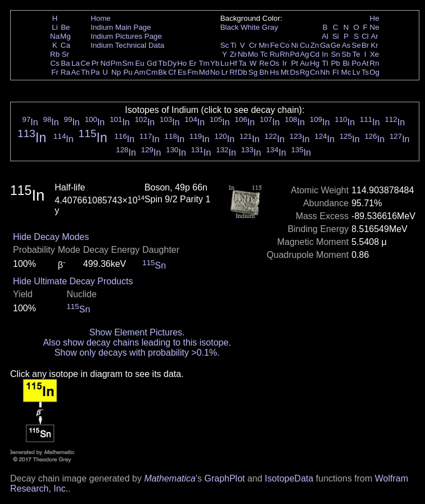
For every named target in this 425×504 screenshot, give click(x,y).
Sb (346, 54)
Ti (234, 45)
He (375, 18)
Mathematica (170, 478)
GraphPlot (224, 478)
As (346, 45)
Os (275, 63)
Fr (55, 72)
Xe (374, 54)
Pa (95, 72)
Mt (285, 72)
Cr (253, 45)
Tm (204, 63)
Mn (264, 45)
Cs (55, 63)
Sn (336, 54)
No (215, 72)
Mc (346, 72)
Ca (65, 45)
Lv (356, 72)
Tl (325, 63)
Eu (139, 63)
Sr (65, 54)
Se (356, 45)
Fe (274, 45)
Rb (55, 54)
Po (356, 63)
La (76, 63)
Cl (365, 36)
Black (230, 27)
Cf (172, 72)
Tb (162, 63)
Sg (253, 72)
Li (55, 27)
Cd (315, 54)
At (365, 63)
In (325, 54)
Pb (336, 63)
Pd (295, 54)
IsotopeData (289, 478)
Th (85, 72)
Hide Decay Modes (51, 237)
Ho (182, 63)
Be (65, 27)
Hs (274, 72)
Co (285, 45)
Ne (375, 27)
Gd (152, 63)
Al (325, 36)
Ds (295, 72)
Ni (295, 45)
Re (264, 63)
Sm (128, 63)
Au (304, 63)
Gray (270, 27)
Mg (65, 36)
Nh (325, 72)
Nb (243, 54)
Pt (295, 63)
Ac (76, 72)
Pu (128, 72)
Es (182, 72)
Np (116, 72)
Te (356, 54)
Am (140, 72)
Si (336, 36)
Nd (105, 63)
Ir (284, 63)
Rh (285, 54)
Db (243, 72)
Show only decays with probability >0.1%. (137, 353)
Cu (304, 45)
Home (101, 18)
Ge (336, 45)
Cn (315, 72)
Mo (253, 54)
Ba (65, 63)
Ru (275, 54)
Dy (172, 63)
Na (55, 36)
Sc (225, 45)
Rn (375, 63)
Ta (242, 63)
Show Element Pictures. (137, 332)
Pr (95, 63)
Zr (234, 54)
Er (193, 63)
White (250, 27)
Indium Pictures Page (126, 36)
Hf (233, 63)
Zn (315, 45)
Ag (304, 54)
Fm (193, 72)
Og (374, 72)
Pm (116, 63)
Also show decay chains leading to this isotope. (137, 342)
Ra (65, 72)
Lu (225, 63)
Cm (152, 72)
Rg (304, 72)
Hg (315, 63)
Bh (264, 72)
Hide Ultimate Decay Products (73, 281)
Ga (325, 45)
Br (365, 45)
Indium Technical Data (127, 45)
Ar (374, 36)
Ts (365, 72)
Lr (225, 72)
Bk (162, 72)
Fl (335, 72)
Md (204, 72)
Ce (85, 63)
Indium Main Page (121, 27)
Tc (264, 54)
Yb (215, 63)
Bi (346, 63)
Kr (374, 45)
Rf (233, 72)
